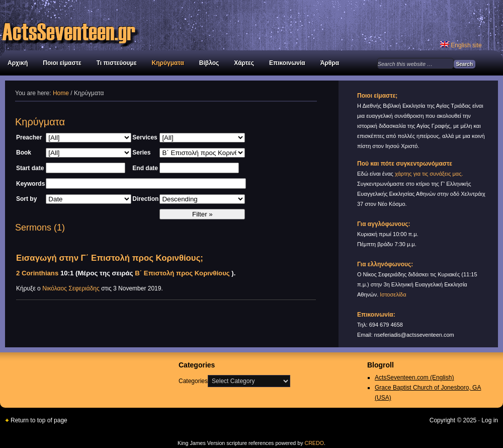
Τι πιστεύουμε (117, 63)
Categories (193, 381)
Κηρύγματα (168, 63)
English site (461, 45)
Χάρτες (244, 63)
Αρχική (18, 63)
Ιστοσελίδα (393, 294)
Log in (490, 420)
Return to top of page (39, 420)
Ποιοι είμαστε (62, 63)
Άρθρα (330, 63)
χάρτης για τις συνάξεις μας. (429, 174)
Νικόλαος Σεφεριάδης (71, 288)
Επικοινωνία (287, 63)
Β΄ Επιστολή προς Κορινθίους (182, 273)
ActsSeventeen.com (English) (414, 378)
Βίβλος (209, 63)
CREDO (314, 443)
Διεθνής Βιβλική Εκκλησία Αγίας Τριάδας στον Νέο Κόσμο (111, 25)
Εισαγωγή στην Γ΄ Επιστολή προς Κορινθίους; (110, 258)
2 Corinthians (37, 273)
